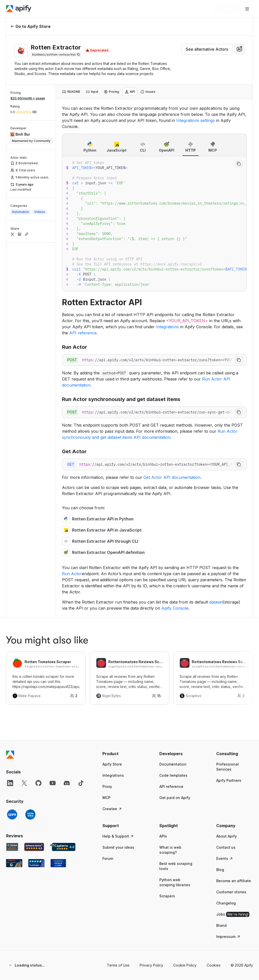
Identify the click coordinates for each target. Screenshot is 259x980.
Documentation (173, 764)
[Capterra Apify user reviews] (63, 847)
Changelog (226, 903)
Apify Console (175, 608)
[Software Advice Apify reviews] (34, 847)
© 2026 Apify (242, 965)
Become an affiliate (234, 881)
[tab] (71, 92)
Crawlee (112, 809)
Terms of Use (118, 965)
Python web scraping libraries (175, 882)
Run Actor (72, 574)
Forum (108, 858)
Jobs (233, 914)
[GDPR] (12, 814)
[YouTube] (53, 783)
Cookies (214, 965)
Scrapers (167, 896)
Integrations (167, 327)
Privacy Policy (151, 965)
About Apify (226, 836)
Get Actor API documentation (172, 477)
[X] (24, 783)
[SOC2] (30, 814)
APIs (163, 836)
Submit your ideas (118, 847)
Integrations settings (196, 120)
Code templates (173, 775)
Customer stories (231, 892)
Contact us (226, 847)
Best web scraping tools (176, 866)
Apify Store (112, 764)
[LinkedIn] (10, 783)
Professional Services (228, 767)
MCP (106, 798)
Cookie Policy (185, 965)
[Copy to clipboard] (239, 164)
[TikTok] (81, 783)
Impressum (228, 937)
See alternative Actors (207, 49)
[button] (121, 754)
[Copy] (56, 55)
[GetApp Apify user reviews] (12, 847)
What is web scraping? (170, 850)
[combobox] (240, 49)
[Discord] (67, 783)
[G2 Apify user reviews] (14, 863)
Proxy (107, 786)
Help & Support (118, 836)
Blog (220, 870)
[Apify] (19, 9)
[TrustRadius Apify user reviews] (36, 863)
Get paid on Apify (175, 798)
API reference (83, 333)
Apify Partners (229, 780)
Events (225, 858)
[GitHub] (38, 783)
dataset (216, 602)
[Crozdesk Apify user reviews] (58, 863)
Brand (221, 925)
